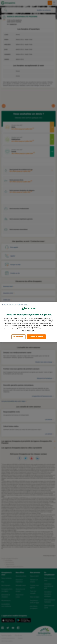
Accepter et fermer (36, 336)
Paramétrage (18, 336)
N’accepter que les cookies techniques (17, 305)
